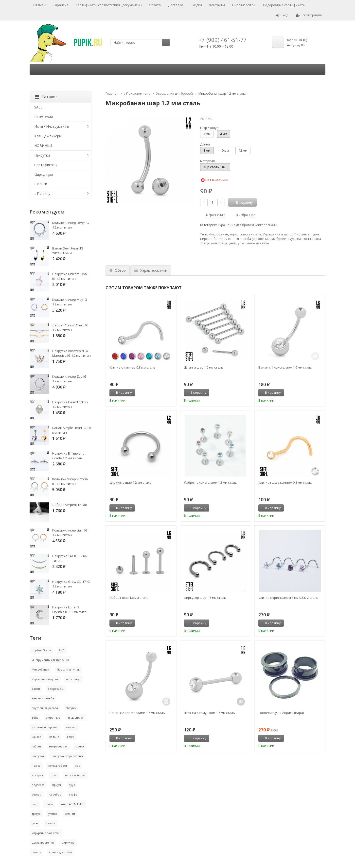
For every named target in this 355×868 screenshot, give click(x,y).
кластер (71, 727)
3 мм (207, 134)
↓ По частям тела (137, 93)
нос (77, 766)
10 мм (224, 150)
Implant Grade (41, 650)
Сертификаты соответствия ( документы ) (109, 5)
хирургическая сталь (245, 234)
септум (37, 794)
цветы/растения (43, 842)
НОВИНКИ (43, 146)
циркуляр (68, 842)
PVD (62, 650)
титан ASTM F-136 (72, 804)
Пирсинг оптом (244, 5)
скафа (317, 239)
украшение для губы (253, 243)
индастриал (76, 717)
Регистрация (309, 15)
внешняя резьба (238, 239)
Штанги (41, 184)
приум (57, 785)
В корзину (121, 392)
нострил (37, 775)
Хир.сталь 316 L (215, 167)
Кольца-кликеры (48, 136)
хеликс (51, 823)
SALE (38, 107)
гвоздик (71, 708)
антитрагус (219, 243)
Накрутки (42, 155)
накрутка (38, 756)
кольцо (54, 737)
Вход (282, 15)
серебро (55, 794)
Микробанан (218, 234)
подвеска (38, 785)
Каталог (46, 97)
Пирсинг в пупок (307, 234)
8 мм (207, 150)
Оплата (155, 5)
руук (291, 239)
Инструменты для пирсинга (50, 660)
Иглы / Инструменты (52, 126)
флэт (35, 823)
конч (307, 239)
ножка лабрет (58, 766)
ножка (36, 766)
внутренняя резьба (45, 708)
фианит (70, 814)
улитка (53, 814)
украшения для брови (269, 239)
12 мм (243, 150)
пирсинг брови (212, 239)
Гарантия (61, 5)
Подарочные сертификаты (284, 5)
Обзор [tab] (118, 270)
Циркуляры (44, 174)
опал (54, 775)
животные (53, 717)
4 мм (224, 134)
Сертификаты (46, 165)
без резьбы (56, 689)
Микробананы (266, 225)
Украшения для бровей (174, 93)
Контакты (217, 5)
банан (36, 689)
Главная (112, 93)
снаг (299, 239)
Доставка (176, 5)
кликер (37, 737)
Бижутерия (44, 117)
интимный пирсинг (45, 727)
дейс (233, 243)
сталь (49, 804)
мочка (80, 746)
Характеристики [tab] (151, 270)
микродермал (58, 746)
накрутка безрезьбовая (68, 756)
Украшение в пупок (278, 234)
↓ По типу (42, 193)
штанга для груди (61, 852)
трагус (205, 243)
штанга (36, 852)
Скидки (196, 5)
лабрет (36, 746)
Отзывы (40, 5)
